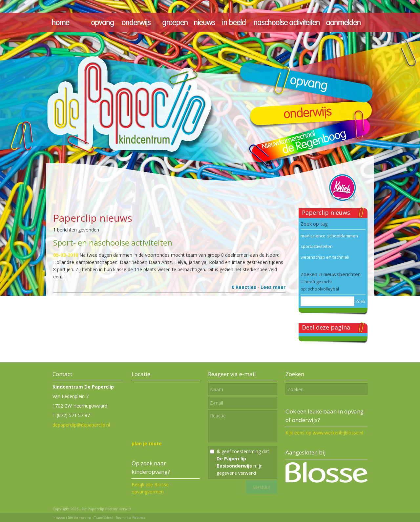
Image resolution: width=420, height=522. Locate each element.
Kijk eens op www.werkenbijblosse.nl (324, 433)
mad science (313, 236)
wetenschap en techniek (325, 257)
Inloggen (59, 518)
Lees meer (273, 287)
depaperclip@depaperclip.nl (81, 425)
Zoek (360, 301)
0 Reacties (244, 287)
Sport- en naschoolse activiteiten (113, 242)
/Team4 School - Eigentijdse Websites (119, 518)
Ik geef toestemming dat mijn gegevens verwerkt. (243, 462)
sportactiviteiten (317, 246)
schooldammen (343, 236)
